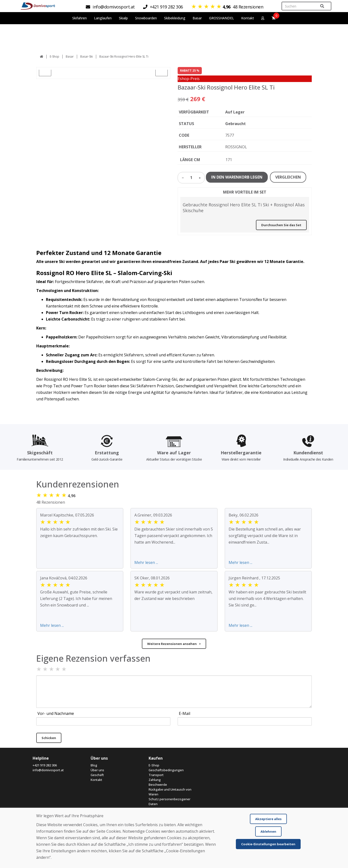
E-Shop (54, 56)
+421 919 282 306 (45, 765)
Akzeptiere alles (268, 819)
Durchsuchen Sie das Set (281, 225)
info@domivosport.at (48, 770)
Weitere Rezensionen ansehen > (174, 644)
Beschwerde (158, 785)
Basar (70, 56)
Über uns (97, 770)
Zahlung (155, 780)
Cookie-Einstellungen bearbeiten (268, 844)
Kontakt (248, 18)
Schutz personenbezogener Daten (170, 801)
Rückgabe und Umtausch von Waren (170, 792)
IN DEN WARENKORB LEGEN (237, 177)
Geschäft (97, 775)
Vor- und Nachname (56, 713)
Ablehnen (268, 831)
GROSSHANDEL (221, 18)
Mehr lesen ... (146, 562)
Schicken (49, 738)
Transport (156, 775)
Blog (94, 765)
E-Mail (185, 713)
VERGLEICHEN (288, 177)
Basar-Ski (87, 56)
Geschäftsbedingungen (166, 770)
